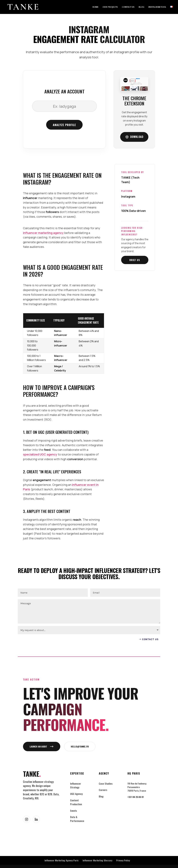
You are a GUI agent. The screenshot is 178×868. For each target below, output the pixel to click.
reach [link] (77, 520)
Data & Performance (77, 819)
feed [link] (47, 450)
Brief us (135, 260)
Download (134, 137)
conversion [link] (75, 459)
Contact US (150, 639)
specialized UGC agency (40, 454)
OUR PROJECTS (110, 7)
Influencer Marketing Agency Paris (62, 860)
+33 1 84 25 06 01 (136, 797)
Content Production (76, 802)
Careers (103, 790)
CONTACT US (128, 7)
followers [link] (52, 212)
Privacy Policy (123, 860)
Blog (101, 796)
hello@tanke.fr (80, 746)
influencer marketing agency (43, 233)
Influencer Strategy (76, 785)
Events (74, 811)
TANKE (32, 774)
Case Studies (106, 783)
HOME (95, 7)
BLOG (141, 7)
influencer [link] (30, 198)
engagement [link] (42, 480)
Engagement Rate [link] (66, 39)
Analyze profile (64, 125)
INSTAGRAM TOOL (157, 7)
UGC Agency (76, 794)
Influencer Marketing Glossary (97, 860)
